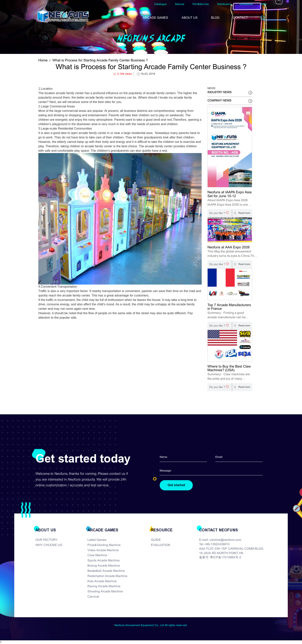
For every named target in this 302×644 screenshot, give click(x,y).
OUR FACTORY (46, 540)
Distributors (224, 4)
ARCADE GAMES (156, 18)
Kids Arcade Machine (102, 581)
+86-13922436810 (217, 544)
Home (43, 61)
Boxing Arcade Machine (104, 566)
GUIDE (156, 540)
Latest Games (97, 540)
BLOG (215, 18)
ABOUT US (190, 18)
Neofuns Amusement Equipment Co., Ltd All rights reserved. (151, 625)
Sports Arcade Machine (104, 561)
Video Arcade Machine (103, 550)
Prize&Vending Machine (104, 545)
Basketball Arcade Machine (106, 571)
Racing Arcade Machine (104, 586)
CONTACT (240, 18)
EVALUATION (161, 545)
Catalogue (160, 4)
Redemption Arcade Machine (107, 576)
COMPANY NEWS (219, 101)
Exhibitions (246, 4)
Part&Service (201, 4)
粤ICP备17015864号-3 (225, 557)
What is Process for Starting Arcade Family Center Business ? (100, 61)
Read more (241, 213)
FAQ (264, 4)
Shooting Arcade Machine (105, 592)
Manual (180, 4)
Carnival (93, 597)
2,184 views (125, 74)
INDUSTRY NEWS (219, 92)
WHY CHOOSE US (49, 545)
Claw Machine (97, 555)
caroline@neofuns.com (225, 540)
